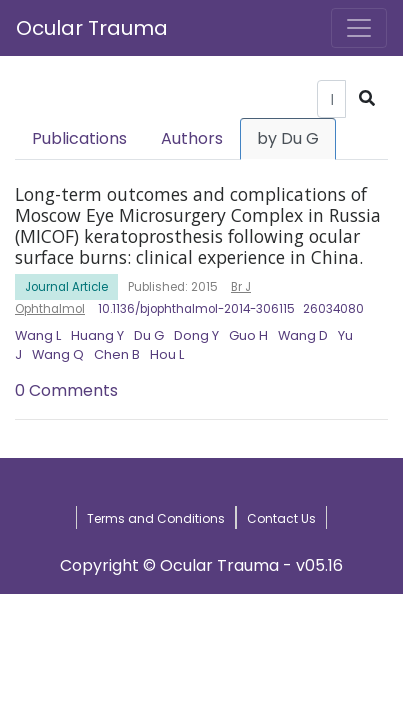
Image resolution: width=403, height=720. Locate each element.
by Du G (288, 138)
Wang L (38, 335)
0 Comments (66, 390)
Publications (79, 138)
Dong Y (196, 335)
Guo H (248, 335)
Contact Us (281, 518)
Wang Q (58, 354)
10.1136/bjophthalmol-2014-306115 (196, 309)
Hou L (167, 354)
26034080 (333, 309)
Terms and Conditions (156, 518)
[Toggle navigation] (359, 28)
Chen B (117, 354)
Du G (149, 335)
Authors (192, 138)
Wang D (303, 335)
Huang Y (97, 335)
